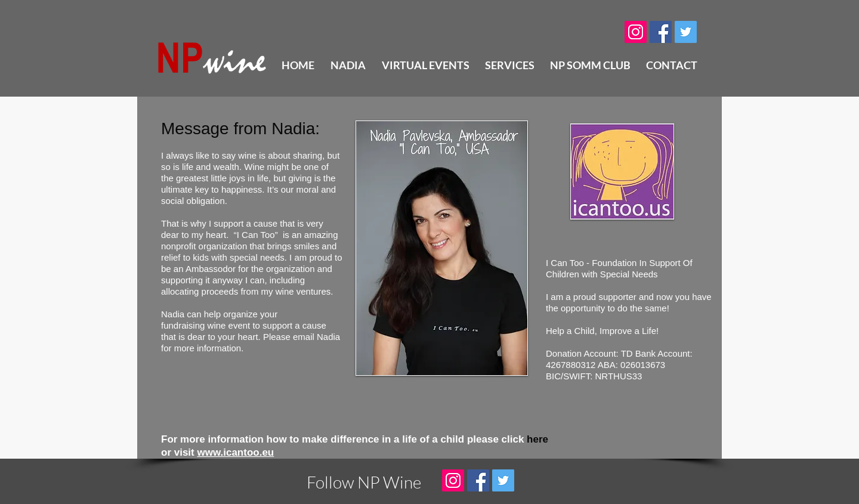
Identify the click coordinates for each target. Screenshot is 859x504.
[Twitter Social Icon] (686, 32)
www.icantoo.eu (235, 452)
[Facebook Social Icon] (661, 32)
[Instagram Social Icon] (636, 32)
